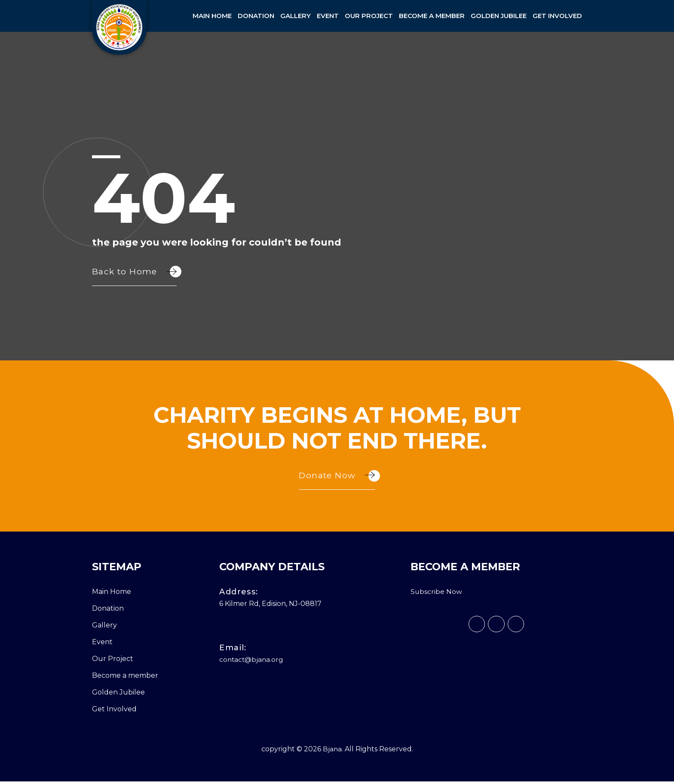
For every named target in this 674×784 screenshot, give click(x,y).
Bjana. (333, 752)
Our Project (369, 16)
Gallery (296, 16)
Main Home (212, 16)
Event (328, 16)
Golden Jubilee (499, 16)
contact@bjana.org (252, 662)
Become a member (432, 16)
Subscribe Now (437, 594)
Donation (256, 16)
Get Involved (557, 16)
